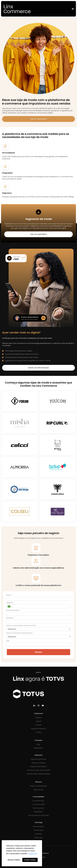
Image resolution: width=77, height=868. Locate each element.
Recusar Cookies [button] (14, 860)
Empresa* (10, 618)
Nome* (9, 595)
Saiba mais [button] (33, 854)
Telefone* (10, 603)
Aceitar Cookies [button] (30, 860)
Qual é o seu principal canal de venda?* (21, 625)
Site (8, 641)
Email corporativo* (13, 610)
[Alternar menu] (73, 9)
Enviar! (38, 652)
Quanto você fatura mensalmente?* (20, 633)
